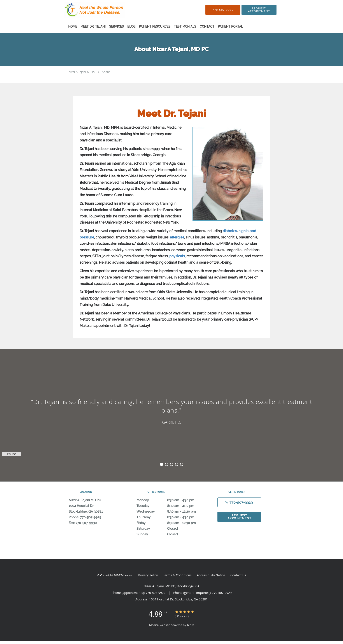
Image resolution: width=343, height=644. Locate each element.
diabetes (230, 231)
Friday (170, 523)
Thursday (170, 517)
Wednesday (170, 512)
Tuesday (170, 506)
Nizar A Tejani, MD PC (82, 72)
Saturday (170, 529)
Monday (170, 500)
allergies (177, 237)
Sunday (170, 534)
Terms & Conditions (177, 575)
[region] (171, 411)
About (106, 72)
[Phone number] (239, 502)
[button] (259, 10)
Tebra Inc (126, 575)
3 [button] (172, 464)
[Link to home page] (88, 10)
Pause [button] (12, 454)
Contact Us (238, 575)
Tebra (190, 625)
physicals (177, 256)
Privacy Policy (148, 575)
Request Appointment (240, 517)
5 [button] (182, 464)
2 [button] (167, 464)
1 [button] (162, 464)
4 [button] (177, 464)
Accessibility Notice (211, 575)
